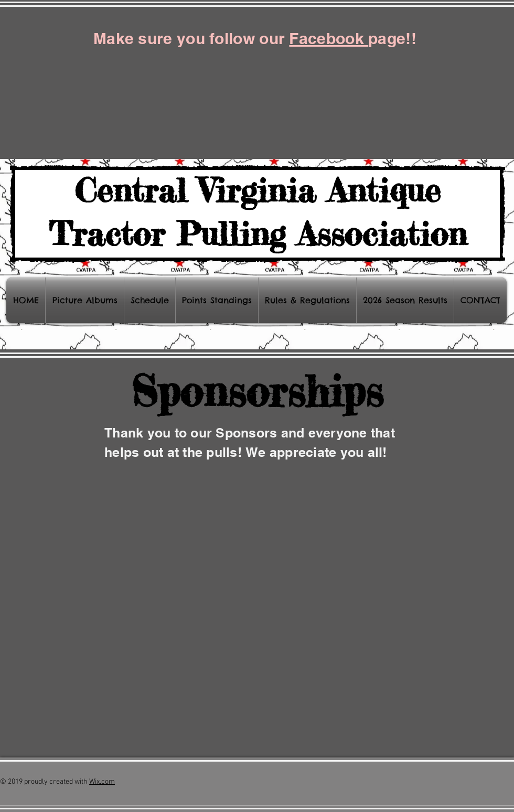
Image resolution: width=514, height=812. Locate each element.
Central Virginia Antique (258, 190)
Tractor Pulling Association (258, 233)
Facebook (329, 38)
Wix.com (102, 782)
